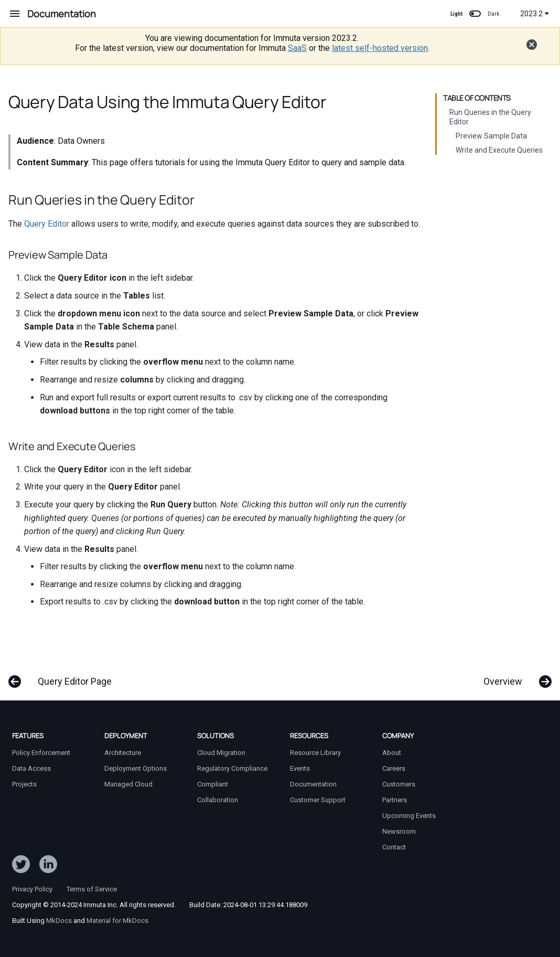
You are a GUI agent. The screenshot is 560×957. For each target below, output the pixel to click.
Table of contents (477, 98)
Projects (24, 784)
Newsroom (399, 831)
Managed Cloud (128, 784)
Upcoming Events (409, 816)
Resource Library (315, 753)
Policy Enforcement (41, 753)
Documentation (313, 784)
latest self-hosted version (380, 48)
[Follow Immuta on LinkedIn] (48, 866)
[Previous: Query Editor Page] (64, 676)
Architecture (123, 753)
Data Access (31, 768)
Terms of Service (92, 889)
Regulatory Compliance (232, 768)
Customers (399, 784)
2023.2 (535, 14)
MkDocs (59, 921)
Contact (394, 847)
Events (300, 768)
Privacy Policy (32, 889)
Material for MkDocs (117, 921)
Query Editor (47, 224)
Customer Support (318, 800)
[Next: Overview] (514, 676)
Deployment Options (136, 768)
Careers (394, 768)
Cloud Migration (221, 753)
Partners (395, 800)
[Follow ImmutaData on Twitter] (21, 866)
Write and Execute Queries (499, 150)
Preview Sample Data (491, 136)
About (392, 753)
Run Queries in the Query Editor (490, 117)
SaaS (297, 48)
